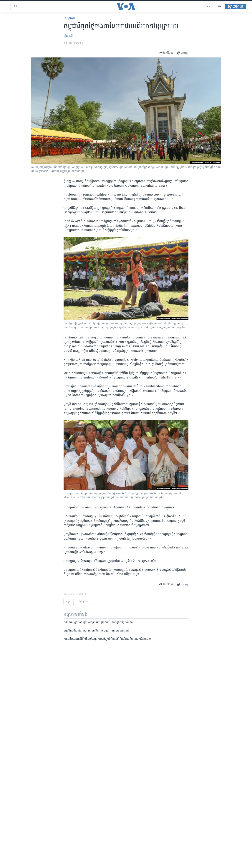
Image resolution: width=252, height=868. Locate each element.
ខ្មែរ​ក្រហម (69, 19)
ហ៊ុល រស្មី (68, 36)
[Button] (166, 53)
